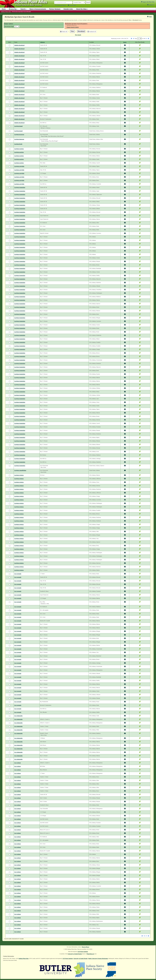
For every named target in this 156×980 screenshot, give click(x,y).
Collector (42, 42)
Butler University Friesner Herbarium (98, 958)
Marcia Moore (85, 947)
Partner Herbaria (55, 9)
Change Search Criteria (73, 27)
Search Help (72, 5)
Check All (64, 32)
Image (125, 42)
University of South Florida (75, 954)
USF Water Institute (83, 952)
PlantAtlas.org (90, 954)
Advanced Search (61, 5)
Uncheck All (92, 32)
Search (23, 9)
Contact (151, 5)
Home (4, 9)
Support (148, 2)
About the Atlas (82, 9)
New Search (78, 35)
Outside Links (68, 9)
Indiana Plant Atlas (6, 12)
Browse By (13, 9)
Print (149, 17)
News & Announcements (38, 9)
